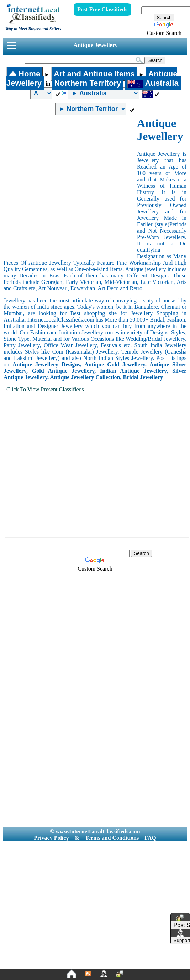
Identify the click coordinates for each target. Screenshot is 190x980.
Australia (153, 83)
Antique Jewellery (96, 45)
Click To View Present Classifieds (45, 389)
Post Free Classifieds (102, 9)
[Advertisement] (67, 187)
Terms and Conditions (112, 838)
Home (25, 74)
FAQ (150, 838)
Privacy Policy (51, 838)
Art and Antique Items (94, 74)
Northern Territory (88, 83)
